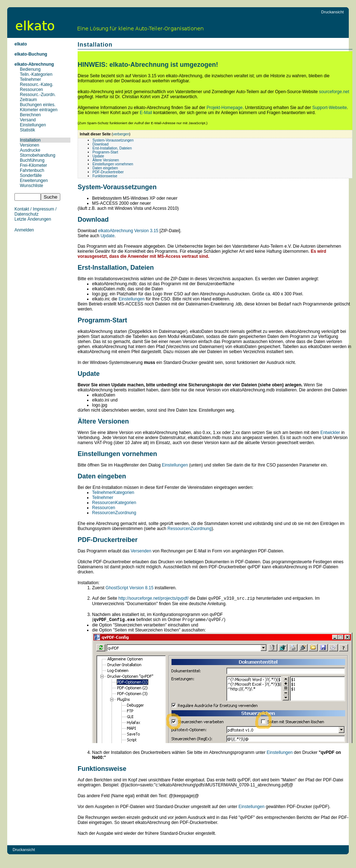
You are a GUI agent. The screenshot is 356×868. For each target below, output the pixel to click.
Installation (30, 140)
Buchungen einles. (38, 105)
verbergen (121, 134)
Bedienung (30, 69)
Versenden (141, 551)
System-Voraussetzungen (113, 140)
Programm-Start (105, 152)
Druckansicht (333, 12)
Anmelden (24, 230)
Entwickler (330, 433)
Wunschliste (31, 186)
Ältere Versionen (106, 160)
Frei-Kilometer (33, 165)
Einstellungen (33, 125)
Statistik (27, 130)
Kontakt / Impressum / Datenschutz (36, 212)
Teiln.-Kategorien (36, 74)
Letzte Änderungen (33, 219)
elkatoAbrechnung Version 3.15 (128, 231)
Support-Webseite (330, 108)
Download (100, 144)
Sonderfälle (31, 175)
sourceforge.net (334, 92)
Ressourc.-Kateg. (37, 84)
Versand (28, 120)
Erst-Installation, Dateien (112, 148)
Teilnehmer (31, 79)
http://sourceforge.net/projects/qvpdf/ (154, 599)
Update (98, 156)
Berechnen (30, 115)
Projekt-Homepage (225, 108)
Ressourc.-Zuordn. (38, 95)
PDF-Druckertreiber (108, 172)
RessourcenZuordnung (114, 513)
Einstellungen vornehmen (113, 164)
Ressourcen (31, 90)
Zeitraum (28, 100)
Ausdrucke (30, 150)
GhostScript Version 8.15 (129, 588)
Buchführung (32, 160)
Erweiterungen (34, 181)
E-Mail (146, 113)
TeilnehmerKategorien (113, 492)
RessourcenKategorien (114, 503)
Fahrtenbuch (32, 170)
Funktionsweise (105, 176)
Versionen (29, 145)
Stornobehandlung (38, 155)
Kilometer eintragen (39, 110)
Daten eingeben (105, 168)
